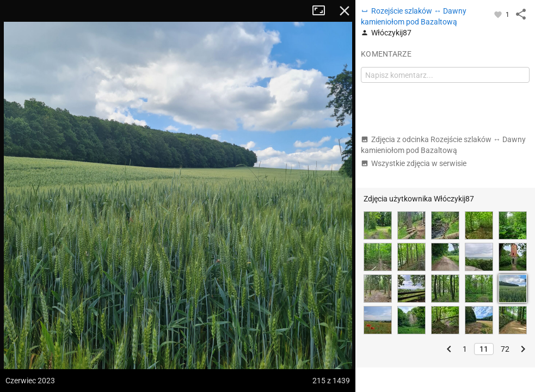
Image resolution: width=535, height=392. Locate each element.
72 (505, 349)
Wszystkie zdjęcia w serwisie (414, 163)
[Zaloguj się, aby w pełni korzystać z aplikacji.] (499, 14)
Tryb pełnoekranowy (323, 11)
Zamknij (345, 11)
